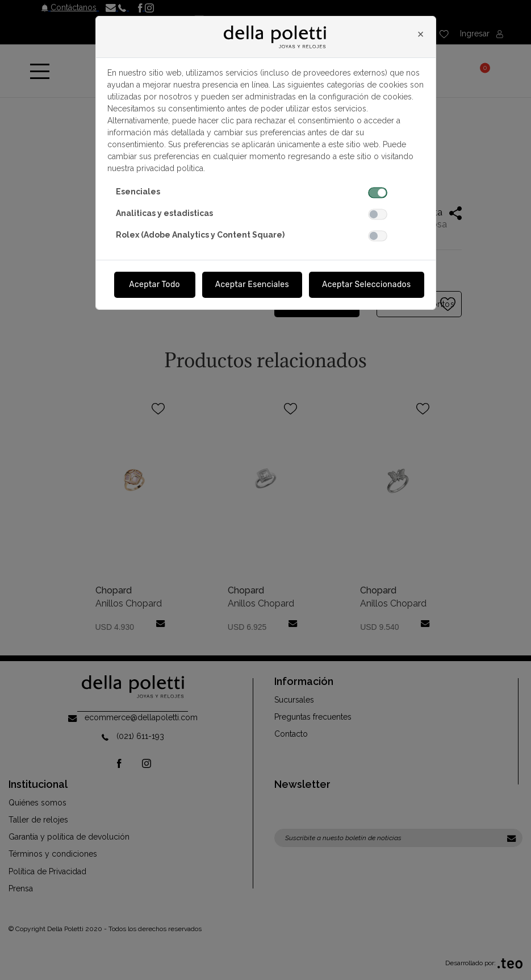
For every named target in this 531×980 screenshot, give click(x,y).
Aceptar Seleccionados (367, 285)
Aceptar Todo (154, 285)
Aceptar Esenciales (252, 285)
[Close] (421, 34)
